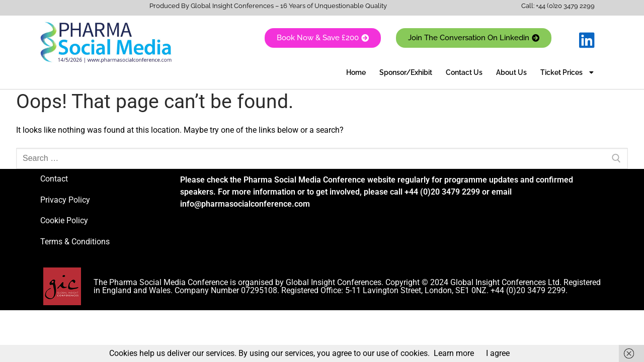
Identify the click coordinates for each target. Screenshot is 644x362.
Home (356, 72)
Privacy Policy (65, 200)
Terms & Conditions (75, 242)
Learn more (454, 353)
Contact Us (464, 72)
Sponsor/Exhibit (406, 72)
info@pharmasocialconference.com (245, 204)
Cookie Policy (64, 220)
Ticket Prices (567, 72)
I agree (498, 353)
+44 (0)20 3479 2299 (565, 6)
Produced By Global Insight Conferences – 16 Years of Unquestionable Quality (268, 6)
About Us (511, 72)
